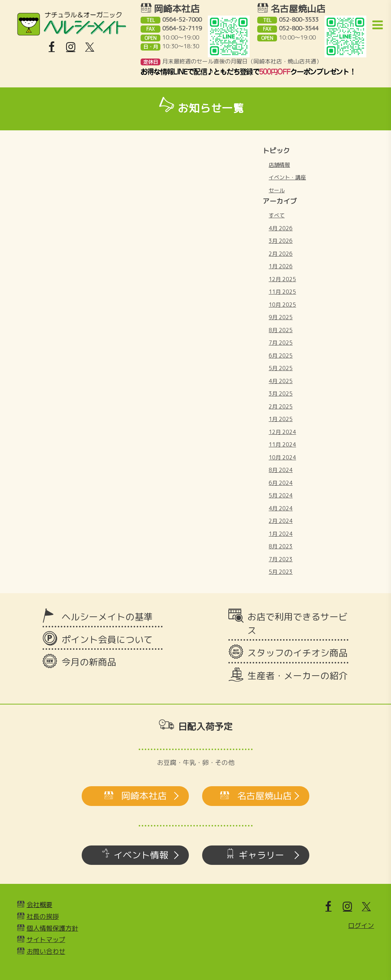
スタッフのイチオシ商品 (298, 653)
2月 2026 (281, 254)
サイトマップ (46, 940)
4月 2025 (281, 381)
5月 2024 (281, 495)
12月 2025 (282, 279)
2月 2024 (281, 521)
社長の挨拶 (43, 916)
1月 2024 (281, 534)
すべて (277, 215)
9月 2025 (281, 317)
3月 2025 (281, 393)
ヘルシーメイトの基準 (107, 617)
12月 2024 (282, 432)
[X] (90, 47)
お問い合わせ (46, 951)
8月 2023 (281, 546)
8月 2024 (281, 470)
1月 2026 (281, 266)
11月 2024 (282, 444)
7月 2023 (281, 559)
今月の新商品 (89, 662)
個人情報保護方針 (52, 928)
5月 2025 (281, 368)
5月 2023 (281, 572)
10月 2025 (282, 305)
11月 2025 (282, 292)
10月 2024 (282, 457)
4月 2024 (281, 508)
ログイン (361, 925)
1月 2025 (281, 419)
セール (277, 190)
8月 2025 (281, 330)
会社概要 (40, 905)
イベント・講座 (287, 177)
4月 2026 (281, 228)
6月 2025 (281, 355)
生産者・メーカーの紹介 (298, 676)
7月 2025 (281, 343)
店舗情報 (279, 165)
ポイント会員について (107, 640)
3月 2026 (281, 241)
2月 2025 (281, 406)
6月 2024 (281, 483)
